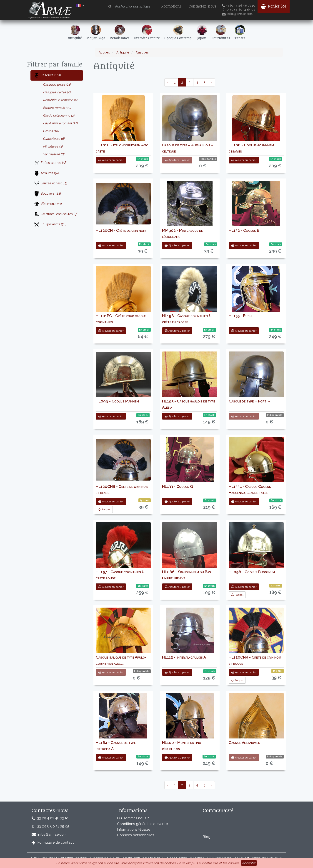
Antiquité (122, 52)
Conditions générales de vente (142, 824)
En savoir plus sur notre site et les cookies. (208, 863)
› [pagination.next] (212, 82)
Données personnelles (136, 835)
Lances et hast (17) (51, 184)
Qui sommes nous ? (133, 818)
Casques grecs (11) (57, 84)
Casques (142, 52)
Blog (207, 837)
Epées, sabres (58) (51, 163)
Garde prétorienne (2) (59, 115)
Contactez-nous (202, 6)
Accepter (249, 863)
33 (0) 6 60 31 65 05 (239, 10)
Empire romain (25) (57, 108)
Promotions (171, 6)
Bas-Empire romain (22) (60, 123)
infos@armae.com (237, 14)
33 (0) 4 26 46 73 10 (239, 6)
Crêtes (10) (51, 131)
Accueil (104, 52)
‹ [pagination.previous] (168, 82)
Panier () (274, 6)
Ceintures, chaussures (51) (56, 214)
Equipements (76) (50, 225)
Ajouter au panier (111, 160)
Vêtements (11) (48, 204)
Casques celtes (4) (57, 92)
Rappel (104, 509)
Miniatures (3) (53, 146)
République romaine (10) (61, 100)
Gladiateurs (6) (54, 139)
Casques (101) (47, 75)
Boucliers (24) (47, 194)
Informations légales (134, 830)
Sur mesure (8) (54, 154)
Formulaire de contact (56, 843)
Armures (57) (46, 173)
